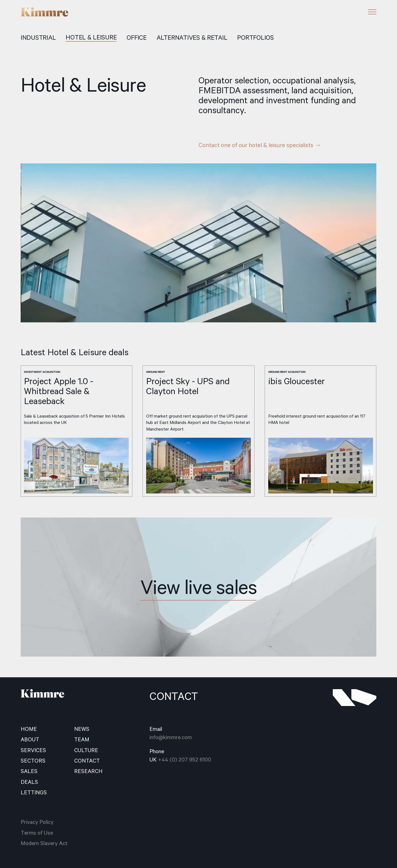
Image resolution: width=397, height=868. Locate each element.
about (30, 739)
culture (86, 750)
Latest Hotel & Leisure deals (75, 352)
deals (29, 782)
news (82, 729)
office (136, 38)
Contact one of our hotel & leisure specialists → (260, 145)
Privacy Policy (37, 822)
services (33, 750)
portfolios (255, 38)
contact (87, 761)
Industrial (38, 38)
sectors (33, 761)
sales (29, 771)
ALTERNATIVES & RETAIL (192, 38)
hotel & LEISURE (91, 37)
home (29, 729)
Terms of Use (37, 833)
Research (88, 771)
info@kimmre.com (171, 737)
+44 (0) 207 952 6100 (185, 760)
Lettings (34, 792)
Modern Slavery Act (44, 843)
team (82, 739)
